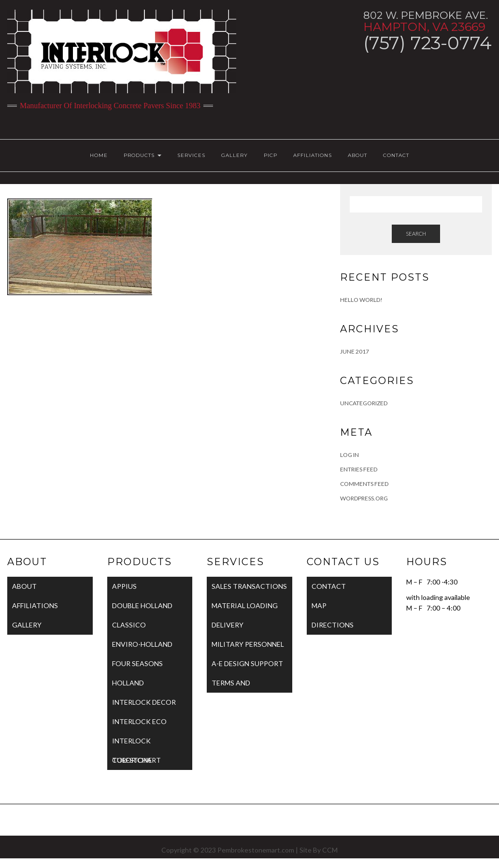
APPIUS (124, 586)
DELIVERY (228, 625)
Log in (349, 455)
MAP (319, 605)
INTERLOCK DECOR (144, 702)
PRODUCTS (143, 155)
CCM (330, 850)
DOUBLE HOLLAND (142, 605)
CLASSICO (129, 625)
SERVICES (191, 155)
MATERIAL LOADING (245, 605)
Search (416, 234)
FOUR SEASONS (137, 663)
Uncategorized (364, 403)
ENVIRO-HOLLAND (142, 644)
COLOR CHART (136, 760)
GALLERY (235, 155)
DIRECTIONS (333, 625)
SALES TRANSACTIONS (249, 586)
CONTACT (396, 155)
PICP (271, 155)
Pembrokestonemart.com (256, 850)
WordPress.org (364, 498)
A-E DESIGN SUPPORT (247, 663)
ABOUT (357, 155)
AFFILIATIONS (313, 155)
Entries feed (359, 469)
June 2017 (355, 351)
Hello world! (361, 300)
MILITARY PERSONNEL (248, 644)
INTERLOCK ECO (139, 721)
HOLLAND (128, 683)
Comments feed (364, 484)
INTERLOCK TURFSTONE (132, 744)
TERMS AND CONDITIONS (234, 686)
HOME (99, 155)
